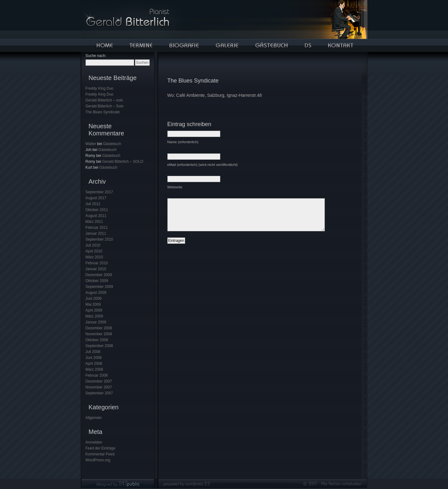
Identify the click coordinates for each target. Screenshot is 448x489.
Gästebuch (271, 45)
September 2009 (99, 287)
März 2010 (94, 257)
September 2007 (99, 393)
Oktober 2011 (97, 210)
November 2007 (99, 387)
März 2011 (94, 222)
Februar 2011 (97, 228)
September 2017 (99, 192)
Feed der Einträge (100, 448)
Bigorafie (184, 45)
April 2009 (94, 310)
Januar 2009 (96, 322)
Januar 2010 (96, 269)
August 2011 (96, 216)
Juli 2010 (93, 245)
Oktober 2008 (97, 340)
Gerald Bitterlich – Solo (105, 106)
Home (104, 45)
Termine (141, 45)
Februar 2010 (97, 263)
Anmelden (94, 442)
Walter (91, 144)
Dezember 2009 (99, 275)
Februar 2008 (97, 375)
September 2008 (99, 346)
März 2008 (94, 369)
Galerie (227, 45)
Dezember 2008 (99, 328)
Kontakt (340, 45)
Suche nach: (96, 56)
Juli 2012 (93, 204)
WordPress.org (98, 460)
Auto (308, 45)
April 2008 (94, 364)
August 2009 (96, 293)
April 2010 (94, 251)
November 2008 (99, 334)
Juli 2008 (93, 352)
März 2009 (94, 316)
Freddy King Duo (100, 88)
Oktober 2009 (97, 281)
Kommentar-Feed (100, 454)
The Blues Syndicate (103, 112)
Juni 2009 (94, 299)
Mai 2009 (93, 304)
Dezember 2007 (99, 381)
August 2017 (96, 198)
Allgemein (94, 418)
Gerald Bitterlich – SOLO (123, 162)
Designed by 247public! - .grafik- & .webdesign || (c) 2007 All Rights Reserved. (224, 485)
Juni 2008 (94, 358)
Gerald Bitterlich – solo (104, 100)
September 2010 (99, 239)
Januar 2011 (96, 233)
